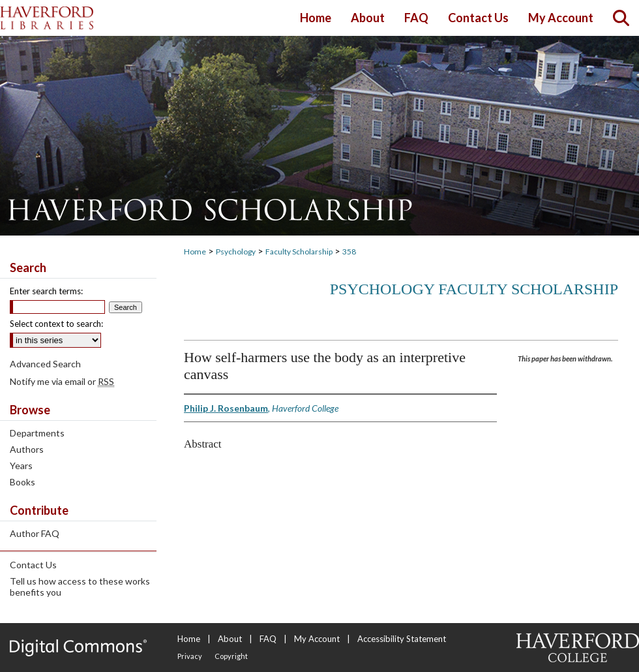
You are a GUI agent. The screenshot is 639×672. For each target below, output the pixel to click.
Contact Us (33, 565)
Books (22, 482)
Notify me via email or (62, 381)
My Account (317, 639)
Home (195, 252)
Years (21, 466)
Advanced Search (45, 364)
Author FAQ (35, 533)
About (230, 639)
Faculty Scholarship (299, 252)
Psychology (236, 252)
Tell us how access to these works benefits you (80, 587)
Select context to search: (56, 324)
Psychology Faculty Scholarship (474, 289)
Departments (37, 433)
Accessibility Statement (402, 639)
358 (349, 252)
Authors (27, 449)
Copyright (231, 656)
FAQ (268, 639)
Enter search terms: (46, 291)
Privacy (190, 656)
